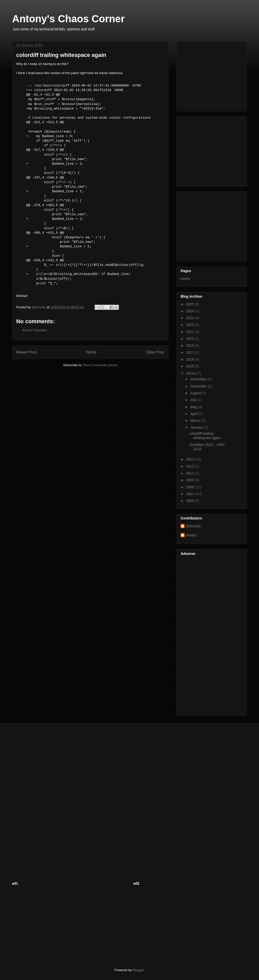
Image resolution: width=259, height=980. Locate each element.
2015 (191, 366)
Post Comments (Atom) (100, 365)
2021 (191, 332)
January (197, 427)
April (194, 414)
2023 (191, 318)
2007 (191, 494)
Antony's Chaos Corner (68, 19)
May (194, 407)
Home (91, 352)
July (194, 400)
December (199, 379)
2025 (191, 304)
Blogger (138, 970)
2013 (191, 459)
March (196, 421)
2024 (191, 311)
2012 (191, 466)
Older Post (155, 352)
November (199, 386)
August (196, 393)
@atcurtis (193, 526)
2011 (191, 473)
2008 (191, 487)
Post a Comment (35, 330)
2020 (191, 339)
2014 (191, 373)
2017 (191, 353)
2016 (191, 359)
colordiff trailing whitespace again (205, 436)
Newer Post (26, 352)
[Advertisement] (212, 75)
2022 (191, 325)
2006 (191, 501)
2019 (191, 345)
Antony (191, 535)
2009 (191, 480)
